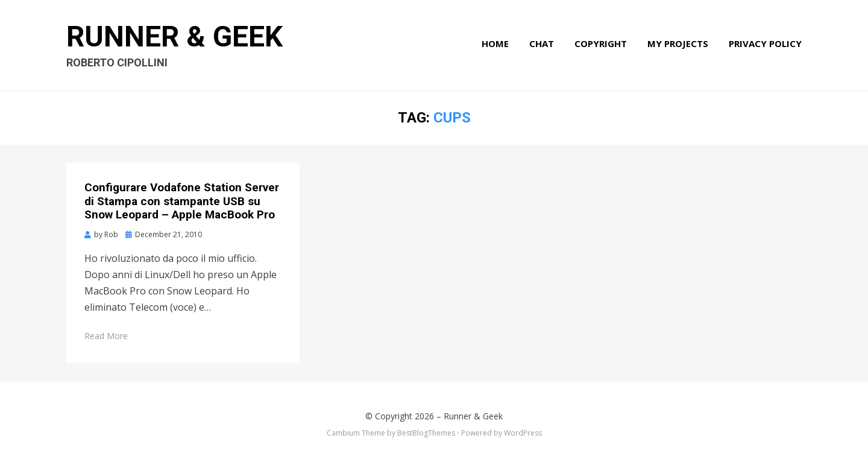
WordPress (523, 433)
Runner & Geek (175, 37)
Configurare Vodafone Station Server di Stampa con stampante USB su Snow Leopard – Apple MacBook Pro (182, 201)
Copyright (601, 43)
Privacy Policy (765, 43)
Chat (542, 43)
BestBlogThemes (426, 433)
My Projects (678, 43)
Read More (106, 336)
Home (495, 43)
